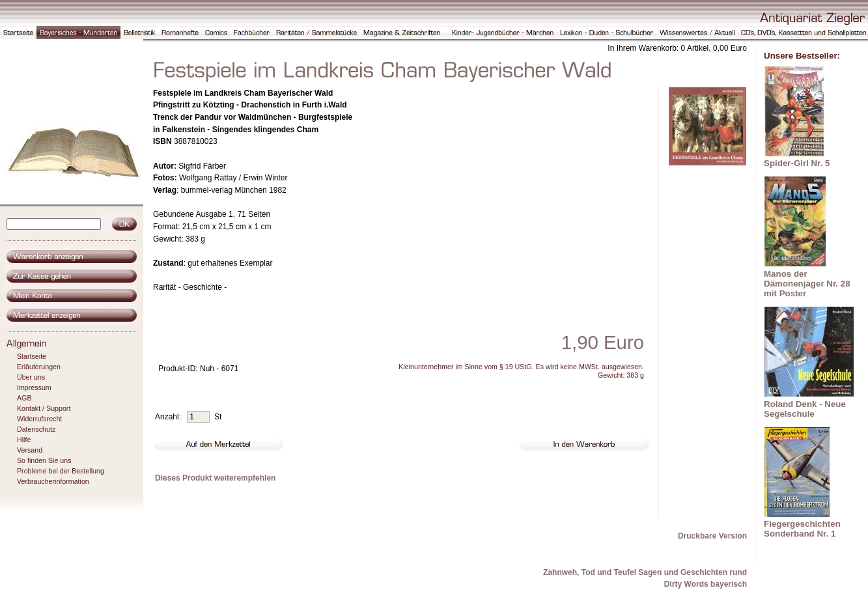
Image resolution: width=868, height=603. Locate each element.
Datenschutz (36, 429)
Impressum (34, 387)
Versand (30, 450)
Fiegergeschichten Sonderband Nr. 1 (802, 529)
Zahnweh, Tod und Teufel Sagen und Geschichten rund (645, 572)
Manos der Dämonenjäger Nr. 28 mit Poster (807, 284)
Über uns (31, 377)
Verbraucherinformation (53, 481)
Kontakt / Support (44, 408)
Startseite (32, 356)
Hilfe (24, 440)
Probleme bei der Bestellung (61, 471)
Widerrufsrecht (39, 419)
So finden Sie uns (44, 460)
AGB (24, 398)
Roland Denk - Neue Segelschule (805, 409)
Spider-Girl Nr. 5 (797, 163)
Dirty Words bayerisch (706, 584)
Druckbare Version (712, 536)
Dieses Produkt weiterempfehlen (215, 478)
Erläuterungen (39, 367)
